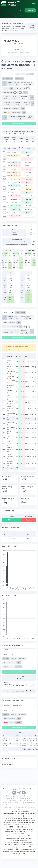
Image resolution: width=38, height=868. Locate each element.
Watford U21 (11, 390)
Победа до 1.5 (6, 97)
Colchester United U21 (10, 449)
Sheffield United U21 (10, 366)
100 (24, 88)
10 (6, 88)
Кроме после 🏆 (16, 112)
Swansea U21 (11, 381)
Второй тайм (17, 83)
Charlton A (14, 179)
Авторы (17, 803)
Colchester (14, 199)
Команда (10, 356)
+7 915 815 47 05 (26, 842)
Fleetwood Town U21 (10, 462)
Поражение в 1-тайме (17, 103)
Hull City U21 (11, 427)
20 (12, 88)
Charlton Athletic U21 (10, 396)
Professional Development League (19, 53)
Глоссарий (12, 800)
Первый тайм (11, 83)
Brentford (28, 172)
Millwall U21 (11, 418)
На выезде (25, 74)
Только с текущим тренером (12, 108)
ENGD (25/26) (5, 152)
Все (32, 74)
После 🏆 (6, 112)
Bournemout (14, 182)
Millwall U (28, 152)
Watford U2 (28, 162)
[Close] (33, 347)
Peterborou (28, 166)
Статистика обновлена (19, 124)
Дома (18, 74)
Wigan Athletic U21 (10, 407)
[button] (21, 10)
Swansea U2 (14, 189)
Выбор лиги (19, 78)
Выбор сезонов (8, 78)
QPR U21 (14, 169)
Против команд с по (13, 93)
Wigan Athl (14, 202)
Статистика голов (12, 805)
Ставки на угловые (29, 803)
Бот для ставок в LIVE (24, 798)
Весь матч (5, 83)
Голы (27, 356)
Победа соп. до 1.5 (14, 97)
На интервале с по (27, 83)
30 (15, 88)
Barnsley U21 (11, 413)
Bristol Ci (28, 186)
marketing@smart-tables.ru (19, 840)
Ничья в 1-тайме (27, 103)
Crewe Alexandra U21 (10, 457)
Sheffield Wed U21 (10, 442)
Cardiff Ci (28, 176)
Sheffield (28, 156)
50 (21, 88)
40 (18, 88)
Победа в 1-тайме (7, 103)
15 (9, 88)
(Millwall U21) (19, 44)
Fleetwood (14, 159)
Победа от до (24, 97)
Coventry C (14, 152)
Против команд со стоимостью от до (21, 118)
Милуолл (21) (12, 41)
